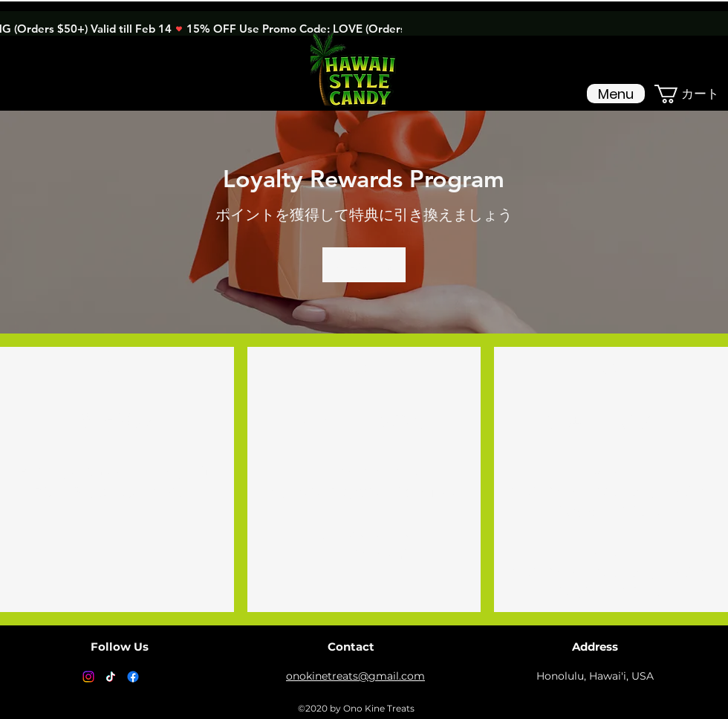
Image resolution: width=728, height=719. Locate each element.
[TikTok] (111, 677)
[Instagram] (88, 677)
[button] (691, 94)
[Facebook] (133, 677)
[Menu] (616, 94)
